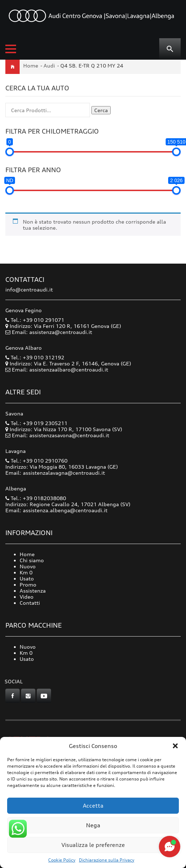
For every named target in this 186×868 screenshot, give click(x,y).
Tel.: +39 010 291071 (35, 320)
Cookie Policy (62, 860)
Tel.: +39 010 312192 (35, 357)
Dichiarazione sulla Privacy (107, 860)
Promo (28, 585)
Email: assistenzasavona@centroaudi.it (61, 435)
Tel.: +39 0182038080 (36, 498)
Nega (93, 825)
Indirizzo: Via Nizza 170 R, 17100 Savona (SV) (64, 429)
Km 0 (26, 572)
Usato (27, 578)
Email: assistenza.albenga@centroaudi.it (56, 510)
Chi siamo (32, 560)
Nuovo (28, 566)
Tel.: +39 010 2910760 (36, 461)
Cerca (101, 110)
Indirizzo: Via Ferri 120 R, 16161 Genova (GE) (63, 326)
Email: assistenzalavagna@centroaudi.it (55, 473)
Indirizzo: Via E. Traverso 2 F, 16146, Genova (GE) (68, 363)
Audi (49, 66)
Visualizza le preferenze (93, 845)
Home (31, 66)
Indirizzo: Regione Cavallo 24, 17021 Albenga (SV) (68, 504)
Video (27, 597)
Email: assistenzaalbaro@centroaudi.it (60, 370)
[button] (175, 746)
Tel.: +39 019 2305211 (36, 423)
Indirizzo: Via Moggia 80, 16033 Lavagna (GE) (62, 467)
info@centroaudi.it (29, 290)
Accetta (93, 806)
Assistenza (33, 591)
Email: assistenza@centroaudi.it (52, 332)
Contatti (30, 603)
